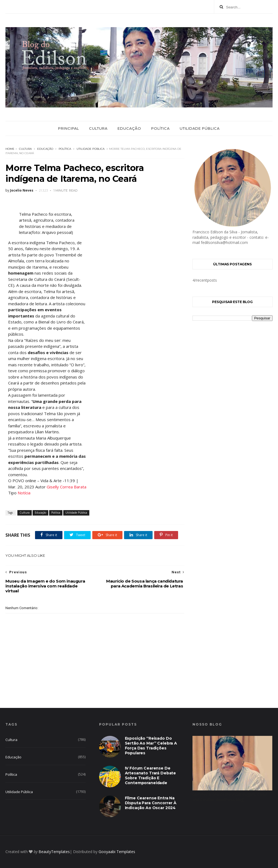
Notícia (24, 493)
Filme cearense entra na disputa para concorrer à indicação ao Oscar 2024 (151, 803)
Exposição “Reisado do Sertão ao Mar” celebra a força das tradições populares (151, 746)
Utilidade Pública (200, 128)
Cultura (98, 128)
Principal (69, 128)
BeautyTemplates (54, 852)
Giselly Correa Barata (67, 487)
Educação (129, 128)
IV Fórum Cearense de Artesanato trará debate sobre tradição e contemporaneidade (151, 775)
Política (160, 128)
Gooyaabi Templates (117, 852)
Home (10, 149)
